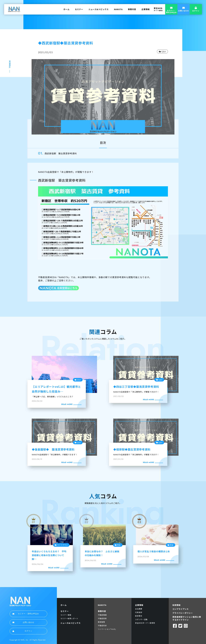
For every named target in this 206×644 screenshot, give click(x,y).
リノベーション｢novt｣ (107, 629)
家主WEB (158, 9)
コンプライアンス (180, 609)
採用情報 (176, 605)
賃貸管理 (101, 622)
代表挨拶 (139, 612)
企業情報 (146, 9)
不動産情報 (102, 615)
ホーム (66, 9)
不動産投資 (102, 618)
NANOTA (118, 9)
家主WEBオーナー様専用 (145, 623)
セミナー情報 (66, 615)
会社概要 (139, 609)
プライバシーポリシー (183, 613)
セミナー (79, 9)
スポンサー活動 (141, 619)
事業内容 (132, 9)
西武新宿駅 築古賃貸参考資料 (61, 153)
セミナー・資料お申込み (26, 614)
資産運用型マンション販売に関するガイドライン (187, 618)
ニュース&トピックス (99, 9)
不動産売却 (102, 625)
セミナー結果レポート (69, 618)
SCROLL (10, 64)
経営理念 (139, 616)
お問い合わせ (23, 622)
